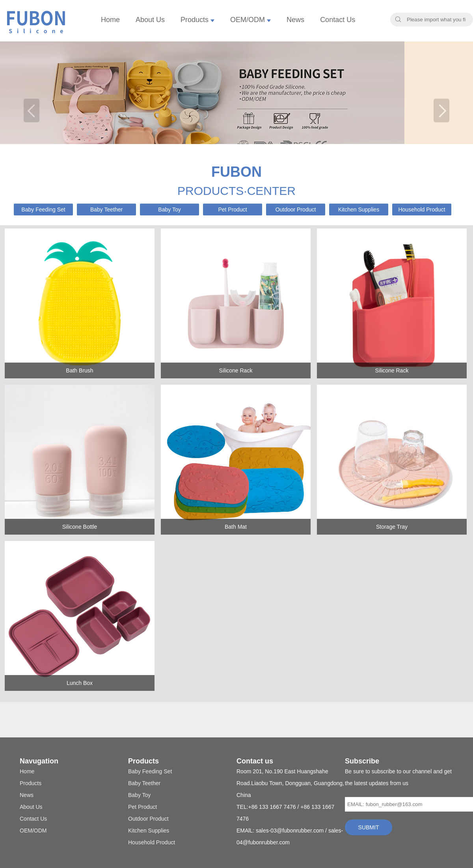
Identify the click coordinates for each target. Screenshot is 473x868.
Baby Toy (169, 210)
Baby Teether (106, 210)
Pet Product (232, 210)
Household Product (422, 210)
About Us (150, 20)
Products (197, 20)
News (295, 20)
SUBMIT (369, 827)
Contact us (255, 761)
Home (110, 20)
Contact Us (338, 20)
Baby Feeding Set (43, 210)
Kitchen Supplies (359, 210)
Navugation (39, 761)
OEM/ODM (250, 20)
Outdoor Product (296, 210)
